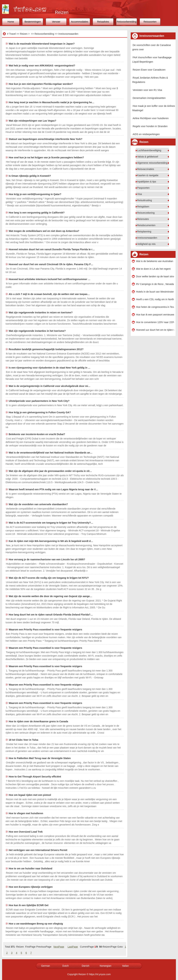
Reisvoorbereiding (127, 22)
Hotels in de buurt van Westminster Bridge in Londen (155, 292)
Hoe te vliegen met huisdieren (26, 813)
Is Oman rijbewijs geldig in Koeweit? (30, 176)
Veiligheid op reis (146, 244)
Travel (12, 34)
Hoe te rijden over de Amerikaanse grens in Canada (39, 721)
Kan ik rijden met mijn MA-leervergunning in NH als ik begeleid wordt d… (51, 541)
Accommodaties (80, 22)
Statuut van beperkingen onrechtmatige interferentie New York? (46, 139)
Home (11, 22)
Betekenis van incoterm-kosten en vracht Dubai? (37, 434)
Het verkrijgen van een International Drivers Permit (38, 850)
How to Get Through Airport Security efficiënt (35, 777)
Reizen (24, 34)
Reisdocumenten (146, 225)
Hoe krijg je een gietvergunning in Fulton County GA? (40, 412)
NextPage (59, 947)
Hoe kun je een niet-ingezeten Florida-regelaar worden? (41, 84)
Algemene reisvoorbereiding (152, 163)
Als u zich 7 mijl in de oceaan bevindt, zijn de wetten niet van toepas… (49, 294)
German (46, 966)
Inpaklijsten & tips (147, 182)
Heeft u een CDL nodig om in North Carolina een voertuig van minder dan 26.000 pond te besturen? (155, 299)
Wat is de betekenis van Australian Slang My (155, 261)
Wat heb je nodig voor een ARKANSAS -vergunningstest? (42, 66)
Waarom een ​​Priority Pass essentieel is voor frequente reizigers (46, 630)
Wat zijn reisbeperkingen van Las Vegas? (33, 121)
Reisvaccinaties (146, 169)
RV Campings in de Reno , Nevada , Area (155, 284)
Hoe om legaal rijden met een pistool (30, 795)
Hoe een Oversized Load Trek (26, 832)
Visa (139, 194)
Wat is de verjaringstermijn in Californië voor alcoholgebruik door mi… (50, 386)
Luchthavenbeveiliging (149, 150)
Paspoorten (143, 188)
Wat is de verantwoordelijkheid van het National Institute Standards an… (51, 453)
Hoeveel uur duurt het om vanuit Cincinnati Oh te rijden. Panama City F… (51, 264)
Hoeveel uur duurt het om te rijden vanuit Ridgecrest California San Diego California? (155, 330)
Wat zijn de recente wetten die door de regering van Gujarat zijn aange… (50, 596)
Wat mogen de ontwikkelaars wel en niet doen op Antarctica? (44, 231)
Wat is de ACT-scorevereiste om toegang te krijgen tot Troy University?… (51, 523)
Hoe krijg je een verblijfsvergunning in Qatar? (35, 194)
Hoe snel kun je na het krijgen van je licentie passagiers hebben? (47, 157)
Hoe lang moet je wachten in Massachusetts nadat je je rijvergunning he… (51, 102)
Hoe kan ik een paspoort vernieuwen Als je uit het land (155, 315)
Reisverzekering (146, 213)
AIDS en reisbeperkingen (146, 134)
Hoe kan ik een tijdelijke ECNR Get (29, 905)
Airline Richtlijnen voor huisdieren (151, 118)
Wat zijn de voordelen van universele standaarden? (39, 504)
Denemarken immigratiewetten (149, 98)
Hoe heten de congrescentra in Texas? (155, 307)
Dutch (66, 966)
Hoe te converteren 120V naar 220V (155, 322)
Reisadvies (103, 22)
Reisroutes (143, 219)
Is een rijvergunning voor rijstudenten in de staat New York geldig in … (50, 368)
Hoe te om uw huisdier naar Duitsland (31, 868)
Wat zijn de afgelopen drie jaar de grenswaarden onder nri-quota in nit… (50, 471)
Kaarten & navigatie (148, 175)
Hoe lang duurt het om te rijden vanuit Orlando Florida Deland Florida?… (51, 615)
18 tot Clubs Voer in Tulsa (24, 740)
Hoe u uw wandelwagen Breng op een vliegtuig (36, 924)
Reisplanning (144, 232)
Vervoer (56, 22)
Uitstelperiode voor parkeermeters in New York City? (39, 401)
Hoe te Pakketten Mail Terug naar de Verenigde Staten (40, 758)
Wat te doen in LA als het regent (153, 269)
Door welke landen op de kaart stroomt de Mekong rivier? (155, 276)
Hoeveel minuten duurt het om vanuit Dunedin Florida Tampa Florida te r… (52, 249)
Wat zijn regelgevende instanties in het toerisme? (38, 331)
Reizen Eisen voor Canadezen (149, 70)
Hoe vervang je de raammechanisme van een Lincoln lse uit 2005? (47, 559)
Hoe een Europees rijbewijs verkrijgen (31, 887)
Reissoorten (150, 22)
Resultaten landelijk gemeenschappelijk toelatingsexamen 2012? (46, 349)
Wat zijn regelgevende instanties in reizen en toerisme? (41, 313)
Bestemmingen (33, 22)
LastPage (73, 947)
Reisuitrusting (145, 200)
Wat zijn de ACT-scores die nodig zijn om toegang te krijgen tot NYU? (49, 578)
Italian (125, 966)
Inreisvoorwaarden (68, 34)
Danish (86, 966)
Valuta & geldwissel (148, 157)
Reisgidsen (143, 207)
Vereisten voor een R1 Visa (147, 90)
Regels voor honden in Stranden (150, 126)
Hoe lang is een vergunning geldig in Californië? (37, 213)
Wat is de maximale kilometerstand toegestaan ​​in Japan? (42, 44)
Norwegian (106, 966)
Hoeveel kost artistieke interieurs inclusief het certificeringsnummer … (50, 279)
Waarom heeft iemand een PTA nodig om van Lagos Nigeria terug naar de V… (53, 489)
